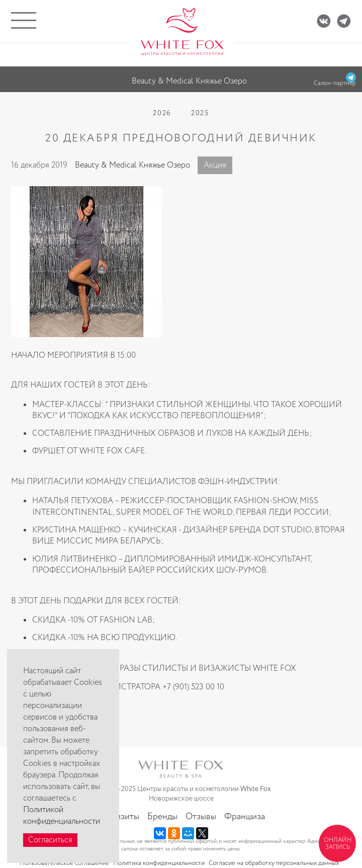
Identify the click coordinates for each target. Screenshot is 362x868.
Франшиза (245, 817)
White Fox (256, 789)
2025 (200, 113)
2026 (162, 113)
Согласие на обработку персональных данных (274, 863)
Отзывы (201, 817)
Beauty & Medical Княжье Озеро (132, 165)
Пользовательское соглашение (64, 863)
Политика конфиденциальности (159, 863)
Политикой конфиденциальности (62, 816)
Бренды (162, 817)
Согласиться (50, 840)
